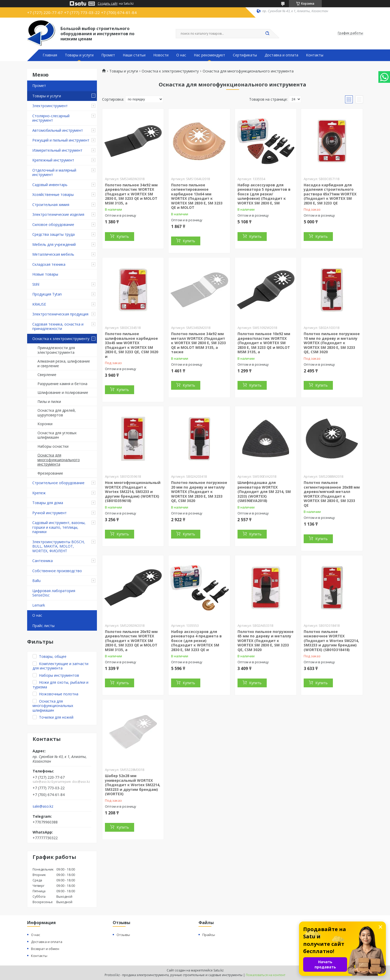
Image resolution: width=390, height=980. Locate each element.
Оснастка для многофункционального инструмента (59, 460)
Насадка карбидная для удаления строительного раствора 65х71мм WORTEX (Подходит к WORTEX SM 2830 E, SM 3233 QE (330, 194)
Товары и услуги (79, 55)
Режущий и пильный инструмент (61, 140)
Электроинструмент (50, 106)
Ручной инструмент (49, 513)
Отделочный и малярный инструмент (54, 172)
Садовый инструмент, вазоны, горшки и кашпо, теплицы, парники (59, 527)
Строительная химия (51, 205)
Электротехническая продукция (60, 314)
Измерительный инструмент (57, 150)
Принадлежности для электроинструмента (56, 350)
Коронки (45, 424)
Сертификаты (245, 55)
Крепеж (39, 493)
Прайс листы (43, 626)
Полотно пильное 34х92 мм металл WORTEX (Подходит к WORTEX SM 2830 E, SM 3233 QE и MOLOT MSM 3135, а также (198, 343)
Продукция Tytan (47, 294)
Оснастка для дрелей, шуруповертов (57, 413)
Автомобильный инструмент (58, 130)
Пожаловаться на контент (266, 975)
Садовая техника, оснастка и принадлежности (58, 326)
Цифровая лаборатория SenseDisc (54, 593)
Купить (123, 236)
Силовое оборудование (53, 224)
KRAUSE (39, 304)
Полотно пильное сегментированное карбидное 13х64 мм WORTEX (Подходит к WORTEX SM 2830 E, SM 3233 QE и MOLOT (197, 196)
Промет (108, 55)
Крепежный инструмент (53, 160)
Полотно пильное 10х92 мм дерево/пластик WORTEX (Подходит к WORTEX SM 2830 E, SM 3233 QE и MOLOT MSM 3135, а (264, 343)
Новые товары (45, 274)
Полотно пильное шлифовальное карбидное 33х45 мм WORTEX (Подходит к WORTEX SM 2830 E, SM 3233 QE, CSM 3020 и (132, 345)
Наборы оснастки (53, 446)
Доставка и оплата (281, 55)
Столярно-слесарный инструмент (51, 118)
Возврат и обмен (45, 949)
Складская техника (49, 264)
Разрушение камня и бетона (62, 384)
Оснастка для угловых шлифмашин (57, 435)
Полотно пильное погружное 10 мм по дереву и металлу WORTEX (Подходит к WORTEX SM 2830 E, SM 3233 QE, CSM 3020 (332, 343)
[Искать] (267, 34)
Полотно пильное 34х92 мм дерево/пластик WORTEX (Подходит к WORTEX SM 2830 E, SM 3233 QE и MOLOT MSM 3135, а (131, 194)
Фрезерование (50, 473)
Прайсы (209, 935)
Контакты (315, 55)
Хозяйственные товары (53, 194)
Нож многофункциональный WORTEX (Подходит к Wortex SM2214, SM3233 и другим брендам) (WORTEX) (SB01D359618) (133, 492)
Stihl (36, 284)
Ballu (36, 581)
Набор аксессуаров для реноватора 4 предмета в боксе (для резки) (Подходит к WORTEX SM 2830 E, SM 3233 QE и (196, 641)
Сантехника (43, 561)
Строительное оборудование (58, 483)
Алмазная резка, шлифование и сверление (64, 363)
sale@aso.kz (43, 806)
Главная (50, 55)
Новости (161, 55)
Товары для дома (48, 503)
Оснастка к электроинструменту (61, 339)
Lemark (39, 605)
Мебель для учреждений (54, 244)
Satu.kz (219, 970)
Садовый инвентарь (50, 185)
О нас (181, 55)
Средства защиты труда (53, 234)
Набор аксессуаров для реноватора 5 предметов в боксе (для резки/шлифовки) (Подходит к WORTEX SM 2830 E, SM (264, 194)
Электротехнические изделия (58, 214)
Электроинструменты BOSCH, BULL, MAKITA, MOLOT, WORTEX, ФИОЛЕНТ (59, 546)
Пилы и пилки (49, 401)
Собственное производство (57, 571)
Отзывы (123, 935)
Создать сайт (108, 4)
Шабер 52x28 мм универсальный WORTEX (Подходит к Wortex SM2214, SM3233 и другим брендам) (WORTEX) (133, 785)
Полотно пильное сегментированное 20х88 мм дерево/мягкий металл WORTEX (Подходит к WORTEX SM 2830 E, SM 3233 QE (332, 494)
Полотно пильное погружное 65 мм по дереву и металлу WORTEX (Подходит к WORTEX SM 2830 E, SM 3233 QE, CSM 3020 (266, 641)
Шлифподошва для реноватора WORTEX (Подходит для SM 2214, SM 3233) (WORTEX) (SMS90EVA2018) (264, 492)
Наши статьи (134, 55)
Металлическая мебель (53, 254)
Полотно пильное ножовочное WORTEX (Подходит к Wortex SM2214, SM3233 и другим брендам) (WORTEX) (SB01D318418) (331, 641)
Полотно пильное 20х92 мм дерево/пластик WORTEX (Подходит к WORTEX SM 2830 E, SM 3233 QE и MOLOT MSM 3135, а (131, 641)
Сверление (47, 375)
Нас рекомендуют (209, 55)
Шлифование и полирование (63, 392)
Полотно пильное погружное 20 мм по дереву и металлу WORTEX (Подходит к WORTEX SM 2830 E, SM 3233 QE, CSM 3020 (199, 492)
